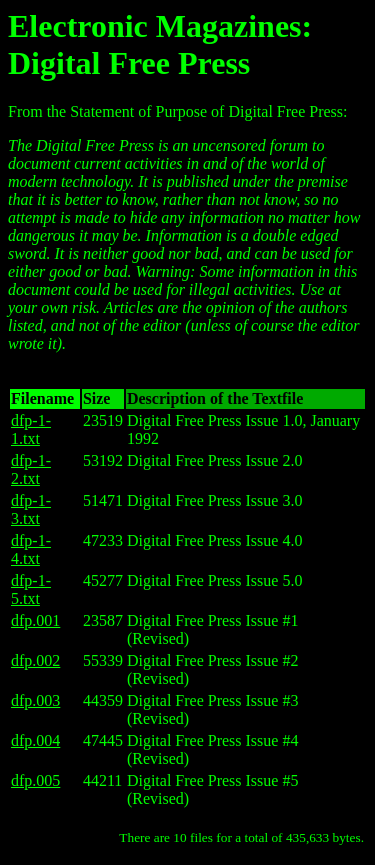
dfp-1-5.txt (31, 589)
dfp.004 (35, 740)
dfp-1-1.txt (31, 429)
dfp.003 (35, 700)
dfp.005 (35, 780)
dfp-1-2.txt (31, 469)
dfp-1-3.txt (31, 509)
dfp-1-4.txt (31, 549)
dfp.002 (35, 660)
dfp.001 (35, 620)
